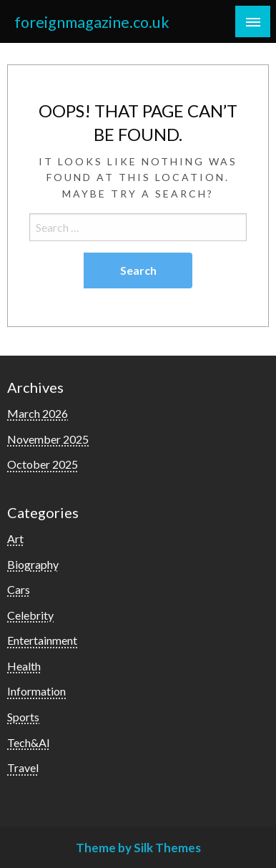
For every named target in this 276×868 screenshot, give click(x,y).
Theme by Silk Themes (138, 848)
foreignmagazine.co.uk (92, 22)
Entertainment (42, 640)
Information (36, 691)
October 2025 (43, 464)
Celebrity (30, 615)
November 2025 (48, 439)
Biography (33, 564)
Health (24, 666)
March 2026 (38, 413)
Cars (19, 589)
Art (15, 538)
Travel (23, 767)
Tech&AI (29, 742)
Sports (23, 717)
